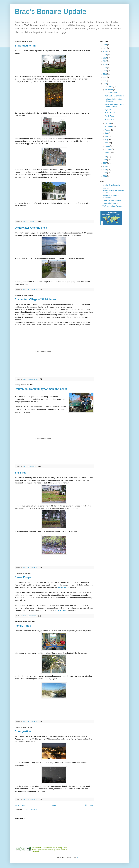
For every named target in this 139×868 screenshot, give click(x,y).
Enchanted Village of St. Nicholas (36, 299)
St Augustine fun (25, 46)
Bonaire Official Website (111, 185)
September (109, 127)
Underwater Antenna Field (31, 228)
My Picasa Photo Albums (112, 200)
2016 (105, 64)
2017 (105, 61)
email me (106, 188)
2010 (105, 84)
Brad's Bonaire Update (51, 11)
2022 (105, 45)
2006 (105, 166)
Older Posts (88, 805)
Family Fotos (23, 626)
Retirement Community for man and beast (41, 389)
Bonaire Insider (61, 610)
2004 (105, 173)
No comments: (33, 289)
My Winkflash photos (110, 203)
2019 (105, 55)
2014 (105, 71)
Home (54, 805)
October (108, 123)
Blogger (79, 857)
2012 (105, 77)
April (107, 143)
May (107, 140)
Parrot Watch (63, 587)
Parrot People (23, 577)
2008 (105, 160)
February (109, 149)
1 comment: (32, 221)
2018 (105, 58)
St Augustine (23, 731)
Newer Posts (20, 805)
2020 (105, 51)
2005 (105, 170)
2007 (105, 163)
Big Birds (21, 473)
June (107, 136)
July (107, 133)
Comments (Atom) (32, 809)
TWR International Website (112, 206)
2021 (105, 48)
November (109, 90)
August (108, 130)
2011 (105, 81)
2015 (105, 68)
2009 (105, 157)
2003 (105, 176)
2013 (105, 74)
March (108, 146)
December (109, 87)
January (108, 153)
